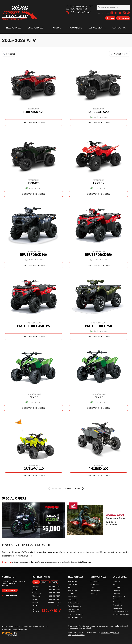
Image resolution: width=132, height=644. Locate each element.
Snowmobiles (73, 597)
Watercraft (72, 600)
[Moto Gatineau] (20, 12)
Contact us (7, 562)
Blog (114, 584)
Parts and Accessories (120, 611)
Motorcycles (73, 584)
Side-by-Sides (73, 591)
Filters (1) (9, 54)
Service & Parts (97, 28)
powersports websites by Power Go (36, 626)
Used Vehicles (35, 28)
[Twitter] (116, 13)
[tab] (36, 582)
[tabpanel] (47, 596)
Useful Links (120, 577)
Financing (55, 28)
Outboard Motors (74, 603)
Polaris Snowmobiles (75, 614)
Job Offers (116, 591)
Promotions (75, 28)
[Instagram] (124, 13)
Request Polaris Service (121, 614)
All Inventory (73, 581)
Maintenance (117, 608)
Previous (54, 489)
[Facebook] (112, 13)
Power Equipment (74, 606)
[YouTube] (120, 13)
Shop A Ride (17, 630)
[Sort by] (120, 54)
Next (80, 489)
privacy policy (105, 633)
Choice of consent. (78, 635)
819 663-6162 (78, 12)
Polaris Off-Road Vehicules (74, 610)
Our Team (116, 587)
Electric (71, 594)
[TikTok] (128, 13)
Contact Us (119, 28)
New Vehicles (14, 28)
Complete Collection (75, 617)
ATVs (70, 587)
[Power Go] (25, 634)
